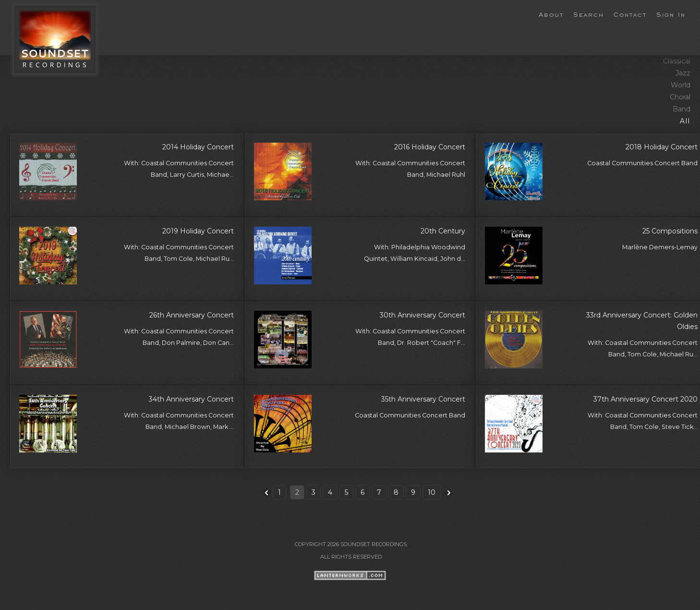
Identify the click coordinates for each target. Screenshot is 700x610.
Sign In (671, 14)
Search (589, 14)
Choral (680, 97)
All (685, 121)
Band (682, 109)
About (551, 14)
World (681, 85)
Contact (630, 14)
